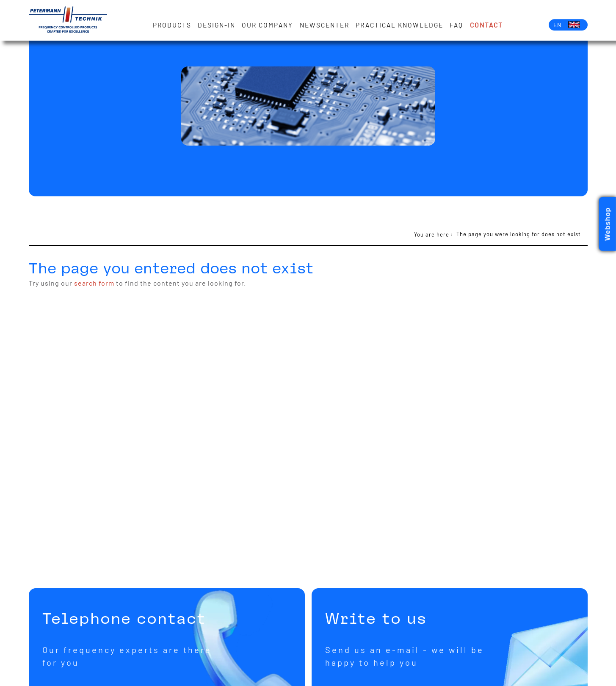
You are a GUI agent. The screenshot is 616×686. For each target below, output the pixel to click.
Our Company (267, 25)
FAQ (456, 25)
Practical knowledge (399, 25)
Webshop (608, 224)
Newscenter (325, 25)
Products (172, 25)
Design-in (217, 25)
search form (94, 283)
